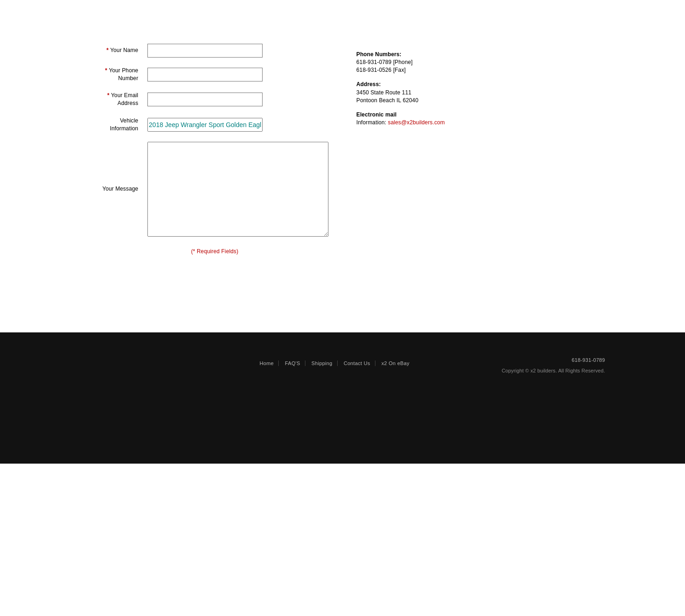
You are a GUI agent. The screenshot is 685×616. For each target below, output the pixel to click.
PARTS (277, 12)
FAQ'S (293, 516)
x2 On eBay (395, 516)
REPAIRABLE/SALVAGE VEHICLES (191, 12)
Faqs (369, 12)
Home (267, 516)
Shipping (409, 12)
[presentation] (215, 376)
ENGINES (326, 12)
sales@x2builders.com (416, 239)
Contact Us (357, 516)
